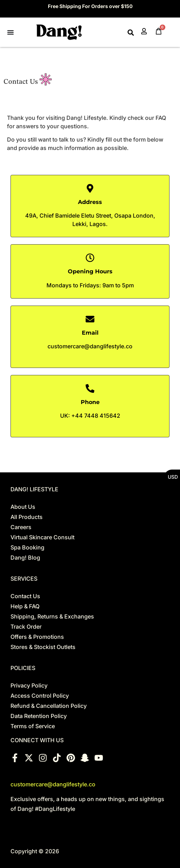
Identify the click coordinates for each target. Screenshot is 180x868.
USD (173, 477)
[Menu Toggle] (10, 32)
